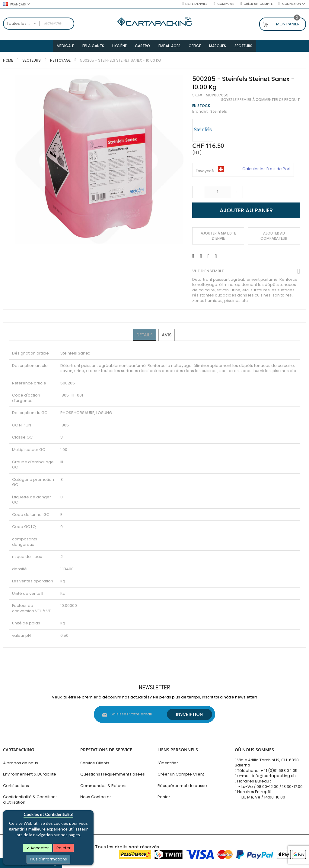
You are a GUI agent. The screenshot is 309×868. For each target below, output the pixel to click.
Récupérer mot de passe (182, 786)
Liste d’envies (196, 4)
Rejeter (64, 848)
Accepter (39, 848)
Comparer (225, 4)
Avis (167, 336)
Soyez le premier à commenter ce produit (261, 102)
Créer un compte (258, 4)
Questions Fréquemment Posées (113, 774)
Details (145, 336)
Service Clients (95, 763)
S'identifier (168, 763)
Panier (164, 797)
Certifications (16, 786)
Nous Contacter (96, 797)
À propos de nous (21, 763)
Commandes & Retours (103, 786)
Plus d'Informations (48, 859)
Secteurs (32, 62)
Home (8, 62)
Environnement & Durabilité (30, 774)
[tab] (145, 337)
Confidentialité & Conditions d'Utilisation (30, 800)
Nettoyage (60, 62)
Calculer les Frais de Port (266, 171)
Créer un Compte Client (181, 774)
